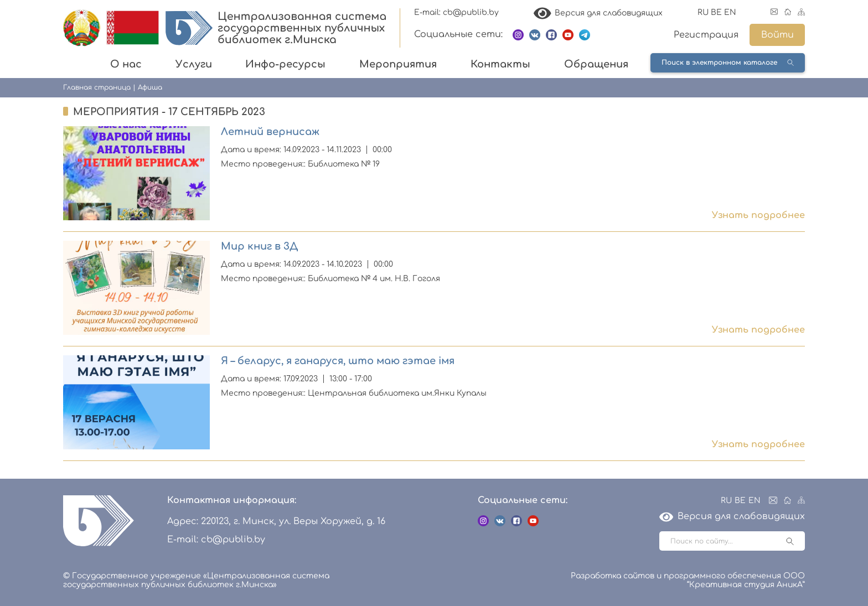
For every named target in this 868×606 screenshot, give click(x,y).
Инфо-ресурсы (285, 64)
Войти (777, 35)
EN (730, 12)
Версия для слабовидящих (598, 13)
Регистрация (706, 35)
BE (716, 12)
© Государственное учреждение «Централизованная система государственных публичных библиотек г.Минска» (196, 580)
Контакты (500, 64)
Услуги (194, 64)
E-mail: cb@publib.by (456, 12)
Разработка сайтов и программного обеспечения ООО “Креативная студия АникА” (688, 580)
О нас (126, 64)
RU (703, 12)
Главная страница (97, 87)
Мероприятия (398, 64)
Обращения (596, 64)
